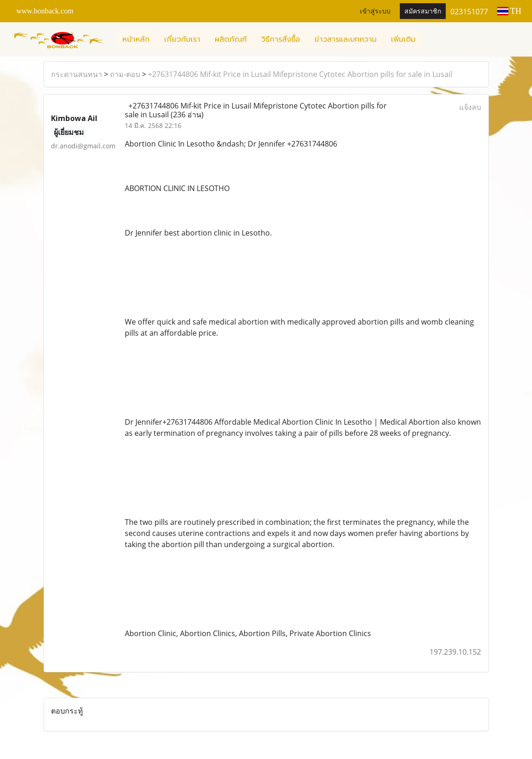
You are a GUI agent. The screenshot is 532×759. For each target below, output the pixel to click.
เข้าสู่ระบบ (375, 11)
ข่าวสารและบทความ (346, 39)
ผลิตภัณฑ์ (231, 39)
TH (509, 11)
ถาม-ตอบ (125, 74)
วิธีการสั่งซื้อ (281, 39)
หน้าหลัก (136, 39)
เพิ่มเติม (403, 39)
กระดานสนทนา (77, 74)
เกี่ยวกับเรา (182, 39)
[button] (431, 39)
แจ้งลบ (470, 107)
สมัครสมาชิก (423, 11)
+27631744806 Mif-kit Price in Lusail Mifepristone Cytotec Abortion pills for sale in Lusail (300, 74)
